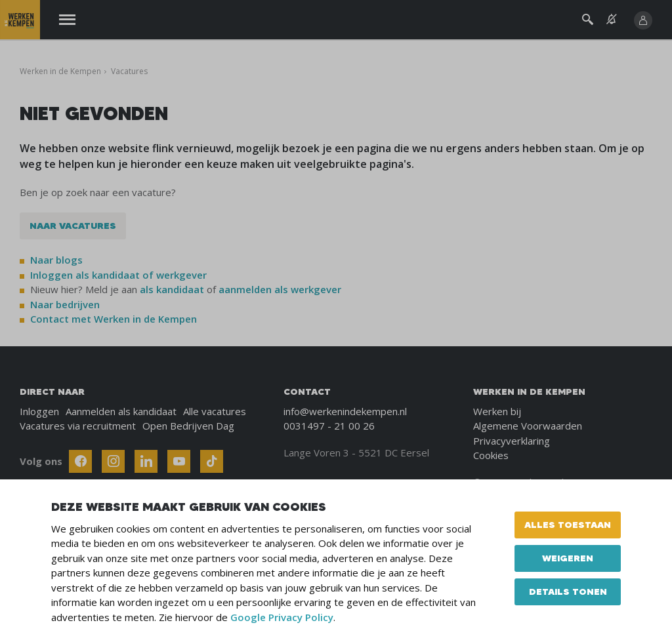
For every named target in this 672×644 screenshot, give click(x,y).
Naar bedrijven (66, 304)
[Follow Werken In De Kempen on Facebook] (80, 461)
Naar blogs (56, 260)
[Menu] (67, 20)
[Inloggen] (643, 20)
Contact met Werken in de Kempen (114, 319)
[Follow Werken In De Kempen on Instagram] (113, 461)
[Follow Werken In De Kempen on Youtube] (179, 461)
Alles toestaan (568, 525)
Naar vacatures (73, 226)
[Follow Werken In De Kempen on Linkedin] (146, 461)
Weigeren (568, 558)
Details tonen (568, 592)
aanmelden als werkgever (280, 289)
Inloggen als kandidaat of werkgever (118, 275)
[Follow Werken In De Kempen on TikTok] (212, 461)
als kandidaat (172, 289)
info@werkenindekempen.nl (345, 411)
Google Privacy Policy (282, 617)
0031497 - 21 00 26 (329, 426)
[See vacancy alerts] (612, 19)
